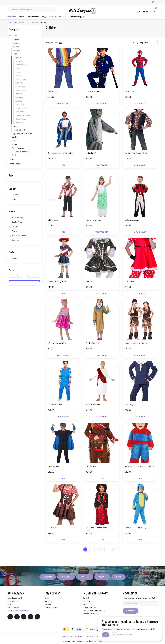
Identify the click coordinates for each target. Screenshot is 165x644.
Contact (63, 17)
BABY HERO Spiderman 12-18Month (140, 466)
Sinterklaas (20, 86)
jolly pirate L (53, 220)
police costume (92, 91)
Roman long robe (93, 220)
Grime (14, 144)
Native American (93, 343)
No (114, 635)
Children (43, 22)
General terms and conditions (72, 637)
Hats (14, 141)
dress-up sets (19, 130)
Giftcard (53, 17)
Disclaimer (89, 637)
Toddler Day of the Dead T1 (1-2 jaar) (100, 529)
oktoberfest (21, 90)
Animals (19, 101)
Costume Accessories (21, 152)
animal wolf (91, 153)
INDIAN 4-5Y (91, 466)
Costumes (16, 47)
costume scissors (132, 220)
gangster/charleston (24, 115)
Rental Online (33, 17)
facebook (48, 577)
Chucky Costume (55, 405)
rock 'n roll (20, 123)
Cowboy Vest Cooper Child (136, 153)
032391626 (15, 607)
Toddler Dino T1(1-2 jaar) (135, 528)
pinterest (85, 577)
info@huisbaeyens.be (20, 611)
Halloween (16, 43)
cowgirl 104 (52, 528)
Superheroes (21, 65)
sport (18, 68)
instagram (67, 577)
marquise (90, 281)
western (19, 83)
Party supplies (18, 148)
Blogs (44, 17)
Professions (21, 79)
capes (16, 126)
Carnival (19, 76)
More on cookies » (126, 635)
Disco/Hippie (21, 119)
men (15, 54)
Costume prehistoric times (136, 343)
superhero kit (53, 466)
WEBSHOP (11, 17)
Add (64, 165)
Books (14, 155)
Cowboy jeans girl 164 (57, 281)
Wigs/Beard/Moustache (22, 133)
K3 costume (53, 91)
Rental (21, 17)
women (17, 50)
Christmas (20, 104)
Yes (106, 635)
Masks (14, 137)
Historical (19, 94)
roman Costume (93, 405)
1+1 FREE (15, 39)
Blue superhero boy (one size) (60, 153)
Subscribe (130, 611)
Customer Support (77, 17)
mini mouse (129, 281)
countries (19, 61)
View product (63, 104)
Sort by (136, 42)
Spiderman (129, 91)
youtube (103, 577)
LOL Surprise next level (57, 343)
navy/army (20, 112)
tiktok (119, 577)
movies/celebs (21, 108)
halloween (20, 97)
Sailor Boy (129, 405)
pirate (18, 72)
